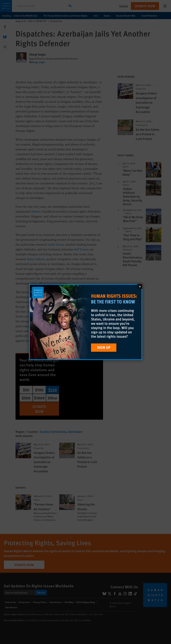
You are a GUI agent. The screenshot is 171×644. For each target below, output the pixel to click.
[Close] (140, 286)
